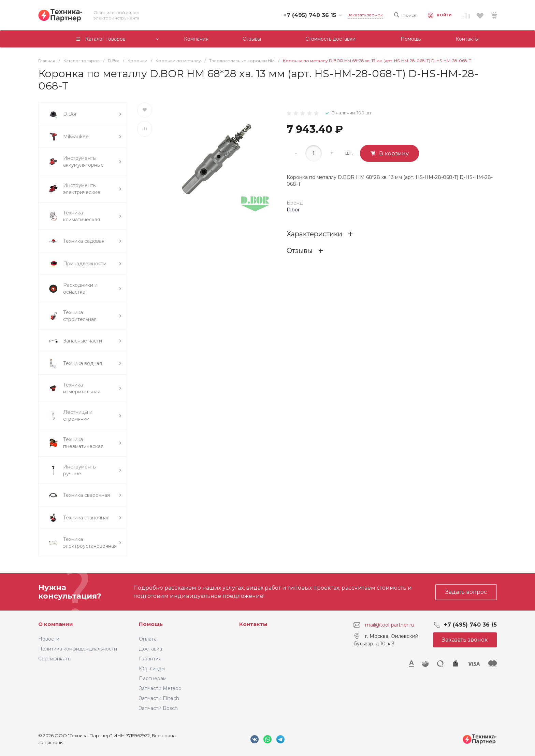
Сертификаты (55, 659)
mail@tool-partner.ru (390, 625)
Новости (49, 639)
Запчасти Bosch (158, 708)
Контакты (253, 624)
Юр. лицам (152, 669)
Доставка (150, 649)
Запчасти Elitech (159, 698)
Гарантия (150, 659)
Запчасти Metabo (160, 688)
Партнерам (153, 678)
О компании (56, 624)
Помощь (151, 624)
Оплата (148, 639)
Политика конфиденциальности (78, 649)
